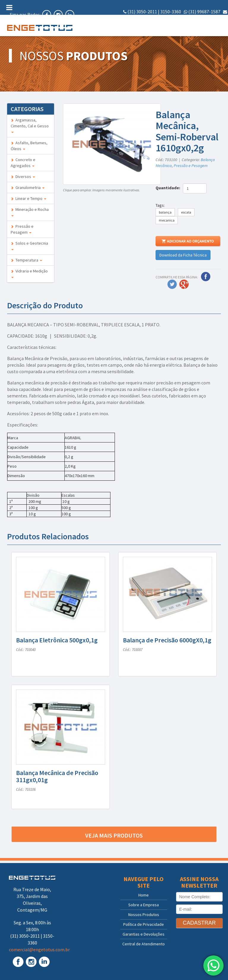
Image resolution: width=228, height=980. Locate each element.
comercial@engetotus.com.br (197, 18)
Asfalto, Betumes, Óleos (29, 146)
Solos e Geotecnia (29, 245)
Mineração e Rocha (30, 212)
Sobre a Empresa (144, 905)
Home (144, 895)
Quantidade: (169, 188)
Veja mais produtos (114, 835)
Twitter (172, 284)
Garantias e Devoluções (144, 934)
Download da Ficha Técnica (183, 255)
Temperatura (26, 260)
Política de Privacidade (144, 924)
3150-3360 (171, 12)
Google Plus (184, 284)
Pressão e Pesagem (22, 229)
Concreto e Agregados (23, 163)
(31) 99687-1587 (204, 12)
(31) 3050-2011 (142, 12)
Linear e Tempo (28, 198)
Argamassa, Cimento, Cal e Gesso (30, 125)
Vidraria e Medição (29, 273)
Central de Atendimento (144, 944)
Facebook (206, 277)
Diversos (23, 177)
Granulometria (28, 187)
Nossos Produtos (144, 915)
